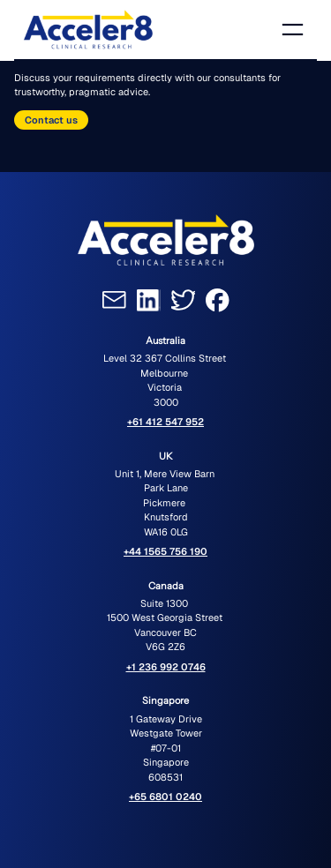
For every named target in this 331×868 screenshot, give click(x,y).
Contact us (51, 120)
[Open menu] (293, 30)
